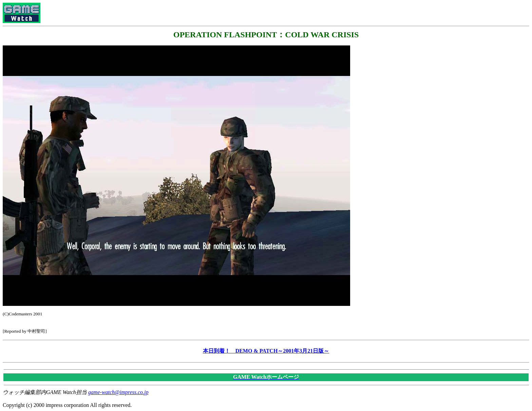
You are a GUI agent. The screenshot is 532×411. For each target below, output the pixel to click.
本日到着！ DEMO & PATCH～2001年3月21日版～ (266, 351)
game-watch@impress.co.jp (118, 392)
